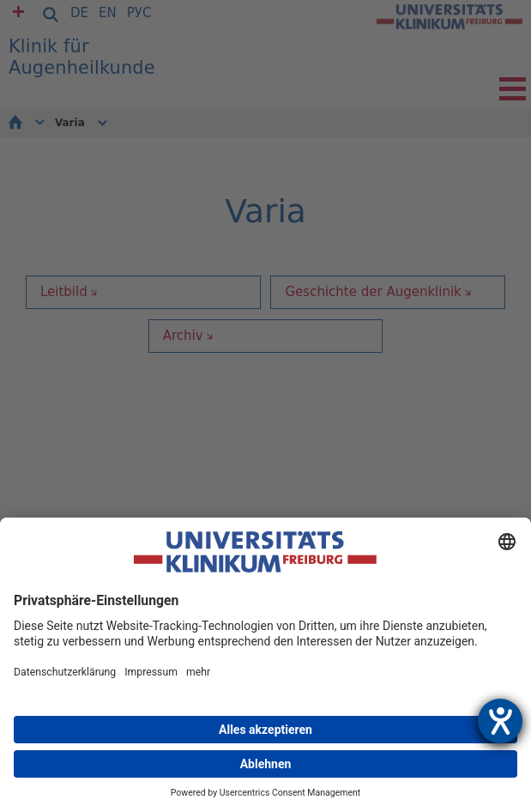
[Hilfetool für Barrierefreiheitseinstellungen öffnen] (500, 721)
